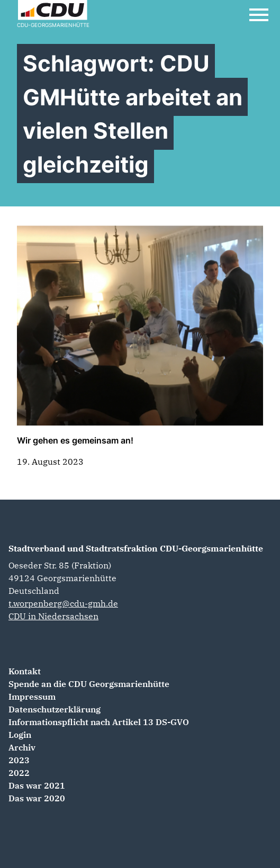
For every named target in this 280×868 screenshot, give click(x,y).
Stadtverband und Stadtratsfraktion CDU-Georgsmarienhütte (136, 548)
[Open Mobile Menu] (259, 15)
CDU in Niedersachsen (53, 616)
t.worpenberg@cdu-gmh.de (63, 603)
